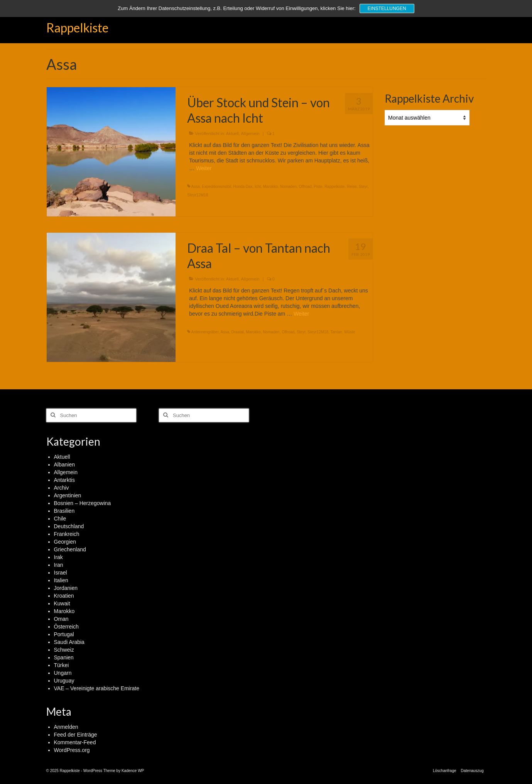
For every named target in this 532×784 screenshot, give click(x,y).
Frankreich (67, 534)
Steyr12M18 (198, 195)
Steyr (363, 187)
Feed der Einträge (76, 735)
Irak (58, 557)
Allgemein (250, 133)
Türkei (62, 665)
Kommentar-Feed (75, 742)
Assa (196, 187)
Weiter (204, 168)
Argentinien (68, 495)
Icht (258, 187)
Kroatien (64, 596)
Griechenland (70, 549)
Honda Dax (243, 187)
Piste (318, 187)
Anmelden (66, 727)
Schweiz (64, 650)
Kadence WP (133, 771)
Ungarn (63, 673)
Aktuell (232, 133)
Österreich (67, 627)
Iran (59, 565)
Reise (352, 187)
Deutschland (69, 526)
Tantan (336, 332)
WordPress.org (72, 750)
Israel (61, 573)
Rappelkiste (77, 28)
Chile (60, 519)
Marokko (270, 187)
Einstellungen (387, 8)
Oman (61, 619)
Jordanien (66, 588)
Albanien (65, 465)
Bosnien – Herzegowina (83, 503)
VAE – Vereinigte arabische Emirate (97, 688)
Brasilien (64, 511)
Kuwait (62, 603)
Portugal (64, 634)
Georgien (65, 542)
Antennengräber (205, 332)
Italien (61, 580)
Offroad (305, 187)
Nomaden (288, 187)
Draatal (238, 332)
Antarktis (64, 480)
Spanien (64, 657)
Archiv (62, 488)
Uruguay (64, 681)
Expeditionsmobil (216, 187)
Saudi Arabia (69, 642)
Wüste (350, 332)
